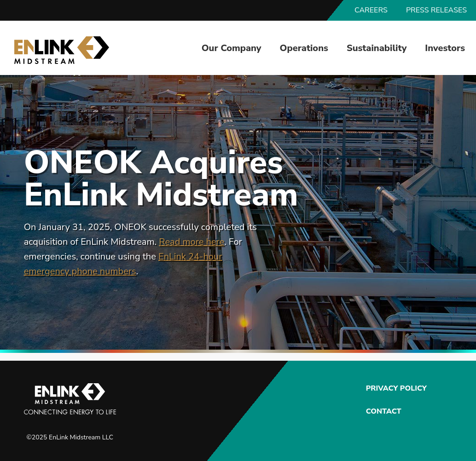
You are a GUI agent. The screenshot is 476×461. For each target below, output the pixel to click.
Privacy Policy (395, 388)
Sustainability (377, 48)
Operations (304, 48)
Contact (384, 411)
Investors (445, 48)
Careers (371, 10)
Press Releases (436, 10)
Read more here (192, 242)
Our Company (232, 48)
